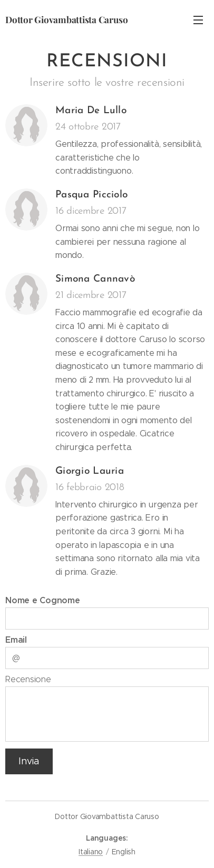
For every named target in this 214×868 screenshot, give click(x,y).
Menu (198, 20)
